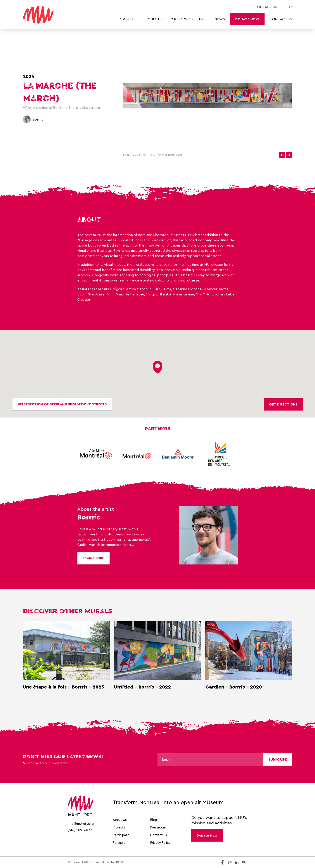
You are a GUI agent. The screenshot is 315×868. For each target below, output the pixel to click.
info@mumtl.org (81, 824)
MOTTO (120, 862)
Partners (119, 843)
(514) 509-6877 (80, 830)
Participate (182, 19)
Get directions (283, 404)
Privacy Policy (160, 843)
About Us (129, 19)
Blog (153, 820)
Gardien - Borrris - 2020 (234, 687)
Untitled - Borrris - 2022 (142, 687)
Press (204, 19)
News (220, 19)
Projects (154, 19)
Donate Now (247, 19)
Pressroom (158, 827)
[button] (282, 155)
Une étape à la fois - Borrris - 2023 (63, 687)
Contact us (266, 7)
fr (285, 7)
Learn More (93, 558)
